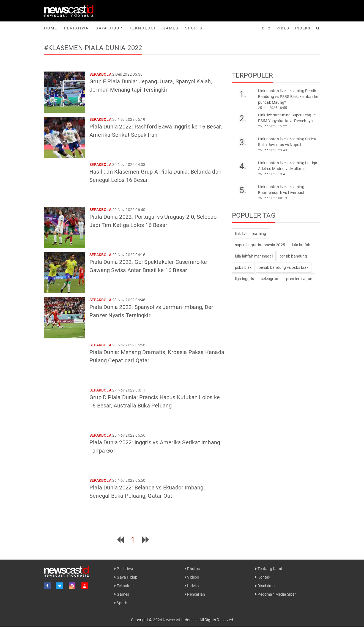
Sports (194, 28)
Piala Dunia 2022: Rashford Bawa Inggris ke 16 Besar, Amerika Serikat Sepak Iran (156, 131)
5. (243, 190)
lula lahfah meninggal (254, 256)
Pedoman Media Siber (276, 594)
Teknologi (143, 28)
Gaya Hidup (109, 28)
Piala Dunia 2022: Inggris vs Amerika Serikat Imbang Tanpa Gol (155, 447)
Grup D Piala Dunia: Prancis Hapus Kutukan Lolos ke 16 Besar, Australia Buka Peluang (155, 401)
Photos (192, 569)
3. (243, 142)
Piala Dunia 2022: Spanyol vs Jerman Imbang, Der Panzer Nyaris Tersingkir (151, 311)
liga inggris (244, 279)
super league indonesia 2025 (260, 245)
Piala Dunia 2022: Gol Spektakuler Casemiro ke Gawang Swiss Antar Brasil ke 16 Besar (148, 266)
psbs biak (243, 267)
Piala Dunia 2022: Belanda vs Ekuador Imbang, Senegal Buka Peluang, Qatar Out (147, 492)
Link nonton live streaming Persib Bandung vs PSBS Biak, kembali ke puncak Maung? (288, 97)
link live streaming (251, 234)
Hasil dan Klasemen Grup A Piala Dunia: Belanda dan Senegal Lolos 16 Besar (155, 176)
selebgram (270, 279)
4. (243, 166)
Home (51, 28)
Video (283, 28)
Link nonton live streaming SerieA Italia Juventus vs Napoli (287, 142)
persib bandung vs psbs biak (284, 267)
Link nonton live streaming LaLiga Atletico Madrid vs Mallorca (288, 166)
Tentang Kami (269, 569)
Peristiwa (76, 28)
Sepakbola (100, 74)
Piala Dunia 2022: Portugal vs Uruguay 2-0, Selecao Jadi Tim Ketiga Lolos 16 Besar (153, 221)
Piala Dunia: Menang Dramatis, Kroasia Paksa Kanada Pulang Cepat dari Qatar (157, 356)
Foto (265, 28)
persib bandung (293, 256)
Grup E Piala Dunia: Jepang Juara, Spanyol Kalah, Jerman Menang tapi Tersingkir (151, 86)
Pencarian (195, 594)
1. (243, 94)
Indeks (303, 28)
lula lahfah (301, 245)
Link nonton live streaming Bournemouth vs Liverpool (281, 190)
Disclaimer (266, 586)
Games (170, 28)
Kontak (263, 577)
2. (243, 118)
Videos (192, 577)
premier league (299, 279)
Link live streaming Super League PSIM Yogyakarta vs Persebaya (287, 118)
